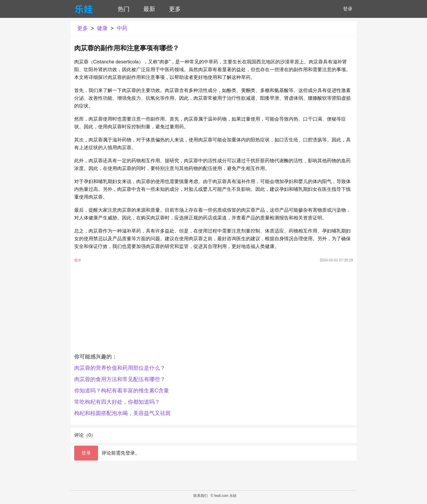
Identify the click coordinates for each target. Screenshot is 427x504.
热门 (124, 9)
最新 (149, 9)
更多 (175, 9)
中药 (122, 28)
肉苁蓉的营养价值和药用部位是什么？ (120, 368)
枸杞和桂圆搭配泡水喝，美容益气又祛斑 (122, 413)
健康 (102, 28)
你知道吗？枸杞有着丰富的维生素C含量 (122, 391)
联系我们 (201, 496)
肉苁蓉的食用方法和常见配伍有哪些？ (120, 379)
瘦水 (78, 260)
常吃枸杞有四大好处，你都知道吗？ (117, 402)
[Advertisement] (214, 309)
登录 (348, 9)
